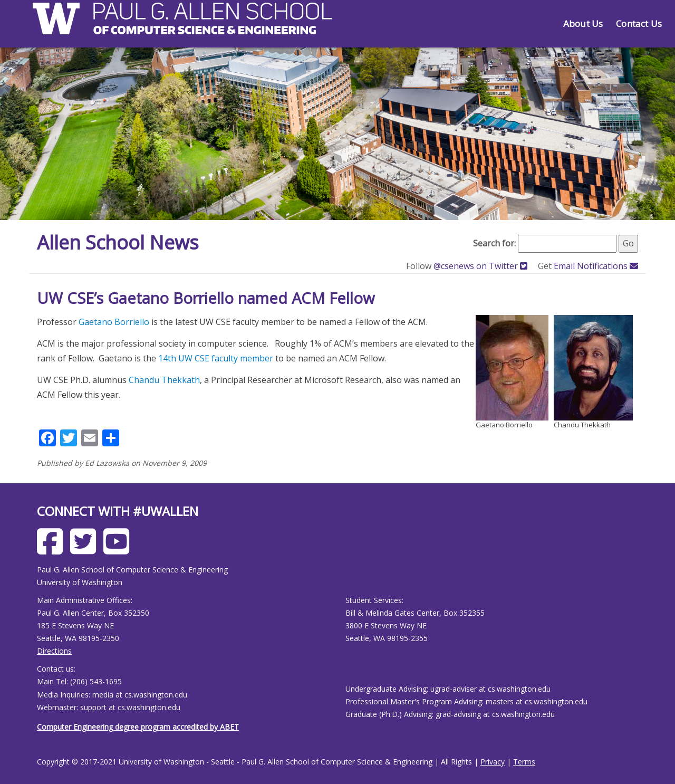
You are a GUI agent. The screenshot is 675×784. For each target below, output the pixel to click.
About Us (583, 23)
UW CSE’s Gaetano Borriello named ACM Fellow (206, 298)
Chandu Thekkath (164, 380)
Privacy (493, 762)
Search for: (494, 243)
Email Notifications (596, 266)
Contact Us (639, 23)
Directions (54, 651)
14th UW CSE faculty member (216, 358)
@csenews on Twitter (481, 266)
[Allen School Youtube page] (119, 549)
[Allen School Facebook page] (52, 549)
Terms (524, 762)
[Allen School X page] (86, 549)
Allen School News (118, 242)
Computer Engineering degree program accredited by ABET (138, 727)
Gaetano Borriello (114, 322)
